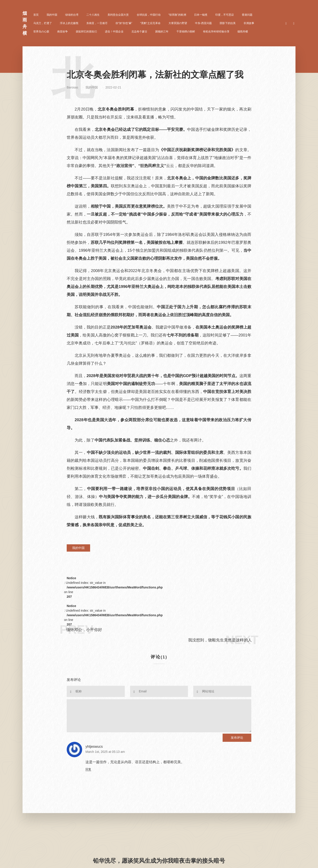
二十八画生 (93, 15)
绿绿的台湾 (72, 15)
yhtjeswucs (94, 747)
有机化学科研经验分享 (216, 32)
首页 (36, 15)
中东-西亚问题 (203, 23)
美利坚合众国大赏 (118, 15)
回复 (88, 769)
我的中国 (52, 15)
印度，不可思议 (225, 15)
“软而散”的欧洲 (177, 15)
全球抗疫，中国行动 (149, 15)
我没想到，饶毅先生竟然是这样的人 (220, 640)
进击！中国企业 (114, 32)
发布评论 (237, 738)
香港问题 (247, 15)
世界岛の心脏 (41, 32)
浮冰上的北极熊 (69, 23)
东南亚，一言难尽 (97, 23)
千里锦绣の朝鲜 (186, 32)
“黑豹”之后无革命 (150, 23)
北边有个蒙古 (139, 32)
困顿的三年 (162, 32)
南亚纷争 (62, 32)
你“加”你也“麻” (124, 23)
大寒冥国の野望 (178, 23)
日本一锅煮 (201, 15)
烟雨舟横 (243, 32)
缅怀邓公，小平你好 (84, 630)
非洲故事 (249, 23)
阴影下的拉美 (228, 23)
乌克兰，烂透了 (43, 23)
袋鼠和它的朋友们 (86, 32)
